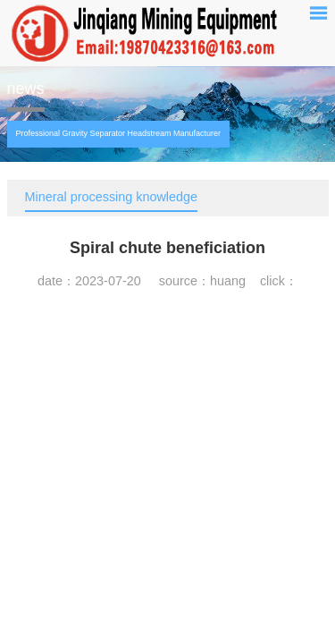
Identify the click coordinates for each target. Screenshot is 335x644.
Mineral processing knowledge (112, 197)
